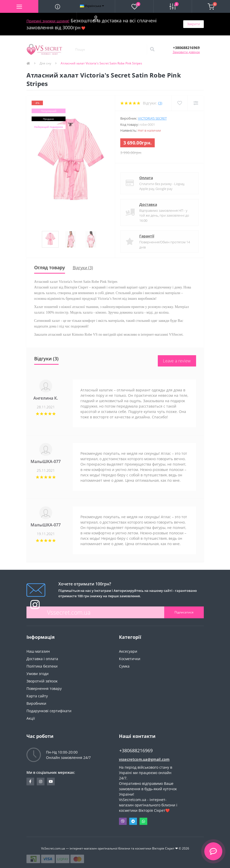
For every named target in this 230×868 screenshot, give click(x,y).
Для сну (45, 63)
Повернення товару (44, 688)
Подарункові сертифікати (49, 711)
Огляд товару (50, 267)
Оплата (146, 178)
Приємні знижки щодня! (48, 21)
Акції (31, 718)
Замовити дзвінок (186, 52)
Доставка (148, 204)
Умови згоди (38, 674)
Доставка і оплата (42, 659)
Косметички (130, 659)
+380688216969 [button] (136, 751)
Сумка (124, 666)
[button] (96, 18)
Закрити (194, 24)
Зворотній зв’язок (42, 681)
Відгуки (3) (83, 268)
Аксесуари (128, 651)
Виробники (36, 703)
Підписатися (184, 612)
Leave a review (177, 361)
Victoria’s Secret (152, 118)
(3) (160, 103)
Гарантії (147, 236)
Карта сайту (37, 696)
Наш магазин (38, 651)
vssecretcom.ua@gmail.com (144, 759)
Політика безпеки (42, 666)
